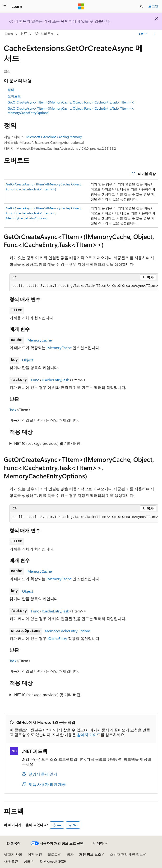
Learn (9, 34)
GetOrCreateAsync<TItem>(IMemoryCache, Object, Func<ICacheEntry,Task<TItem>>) (71, 102)
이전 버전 (35, 854)
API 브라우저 (44, 34)
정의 (11, 90)
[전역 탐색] (5, 6)
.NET (24, 34)
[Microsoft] (81, 6)
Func (35, 380)
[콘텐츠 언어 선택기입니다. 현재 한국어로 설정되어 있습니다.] (14, 843)
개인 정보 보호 (90, 854)
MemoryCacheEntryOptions (68, 631)
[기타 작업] (154, 34)
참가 (70, 854)
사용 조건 (11, 861)
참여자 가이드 (89, 735)
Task (66, 380)
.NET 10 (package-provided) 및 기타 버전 (47, 443)
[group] (84, 286)
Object (28, 360)
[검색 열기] (142, 6)
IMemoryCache (39, 340)
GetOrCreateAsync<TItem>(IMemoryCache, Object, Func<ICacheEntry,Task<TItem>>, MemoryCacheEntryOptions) (71, 110)
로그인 (153, 6)
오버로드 (14, 96)
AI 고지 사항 (13, 854)
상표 (27, 861)
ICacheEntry (52, 380)
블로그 (53, 854)
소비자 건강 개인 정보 (126, 854)
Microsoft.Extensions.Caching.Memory (54, 137)
